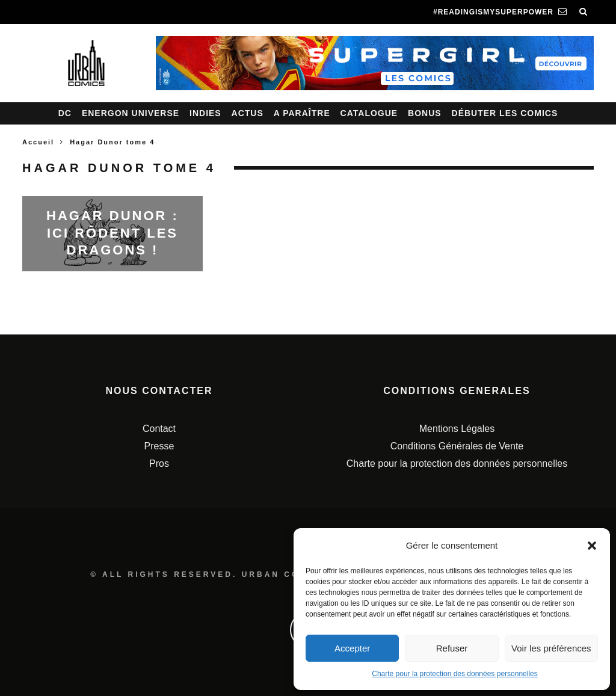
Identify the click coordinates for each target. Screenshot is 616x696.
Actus (248, 113)
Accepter (352, 648)
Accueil (38, 142)
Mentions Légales (457, 429)
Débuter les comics (505, 113)
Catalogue (369, 113)
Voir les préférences (551, 648)
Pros (159, 463)
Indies (205, 113)
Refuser (452, 648)
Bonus (425, 113)
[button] (592, 546)
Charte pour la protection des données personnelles (455, 674)
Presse (159, 446)
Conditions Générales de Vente (457, 446)
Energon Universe (131, 113)
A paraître (302, 113)
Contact (159, 429)
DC (65, 113)
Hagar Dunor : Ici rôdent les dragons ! (112, 233)
